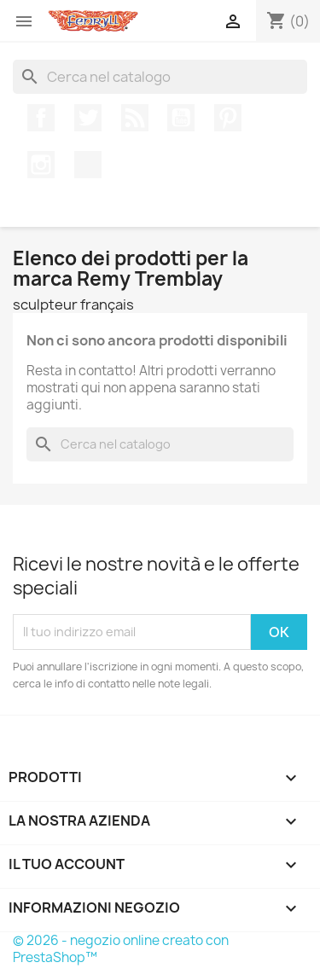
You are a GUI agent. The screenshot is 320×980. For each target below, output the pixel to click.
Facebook (41, 118)
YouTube (181, 118)
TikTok (88, 165)
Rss (135, 118)
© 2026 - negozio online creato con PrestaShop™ (121, 949)
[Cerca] (160, 77)
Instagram (41, 165)
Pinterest (228, 118)
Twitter (88, 118)
